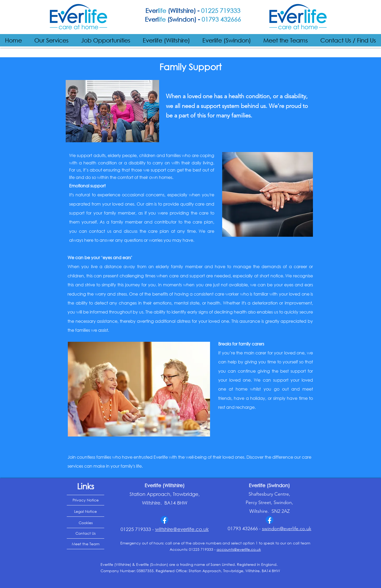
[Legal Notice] (85, 511)
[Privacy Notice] (85, 500)
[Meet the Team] (85, 544)
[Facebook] (165, 520)
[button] (52, 40)
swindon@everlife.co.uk (287, 529)
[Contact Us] (85, 533)
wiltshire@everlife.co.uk (182, 529)
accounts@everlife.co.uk (239, 549)
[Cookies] (85, 523)
